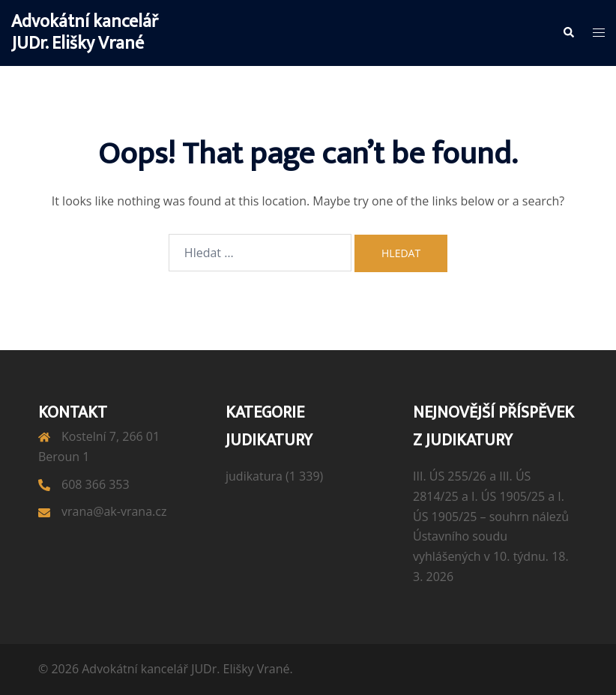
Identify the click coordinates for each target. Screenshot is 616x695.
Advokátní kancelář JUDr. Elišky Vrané (85, 33)
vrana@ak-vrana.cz (114, 511)
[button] (568, 33)
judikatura (254, 476)
